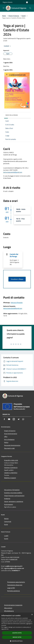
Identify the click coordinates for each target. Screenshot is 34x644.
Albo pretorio (8, 608)
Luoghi (6, 536)
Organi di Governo (10, 431)
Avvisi (6, 524)
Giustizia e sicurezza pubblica (13, 493)
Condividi (8, 46)
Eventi (24, 16)
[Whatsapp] (23, 419)
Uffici (6, 437)
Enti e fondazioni (9, 439)
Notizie (6, 519)
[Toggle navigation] (4, 8)
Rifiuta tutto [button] (17, 637)
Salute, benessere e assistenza (14, 501)
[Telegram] (18, 419)
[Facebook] (4, 419)
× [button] (32, 615)
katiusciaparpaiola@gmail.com (13, 172)
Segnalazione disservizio (15, 585)
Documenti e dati (9, 448)
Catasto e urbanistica (11, 473)
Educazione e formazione (12, 490)
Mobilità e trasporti (10, 478)
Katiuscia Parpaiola (17, 303)
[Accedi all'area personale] (27, 2)
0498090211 (16, 570)
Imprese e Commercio (11, 468)
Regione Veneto (8, 2)
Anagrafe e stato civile (11, 460)
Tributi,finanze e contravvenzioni (14, 496)
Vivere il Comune (14, 16)
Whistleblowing (9, 611)
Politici (6, 442)
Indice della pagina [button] (12, 115)
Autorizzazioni (9, 504)
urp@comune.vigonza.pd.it (14, 566)
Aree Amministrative (11, 434)
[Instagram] (14, 419)
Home (4, 16)
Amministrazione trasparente (13, 605)
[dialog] (17, 628)
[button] (17, 641)
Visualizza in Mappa (17, 279)
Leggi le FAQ (11, 588)
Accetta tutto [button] (17, 633)
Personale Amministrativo (12, 445)
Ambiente (7, 499)
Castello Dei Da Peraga (14, 255)
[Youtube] (9, 419)
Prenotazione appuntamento (16, 582)
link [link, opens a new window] (7, 629)
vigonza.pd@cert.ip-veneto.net (14, 568)
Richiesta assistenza (14, 591)
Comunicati (8, 521)
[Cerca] (30, 8)
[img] (28, 115)
